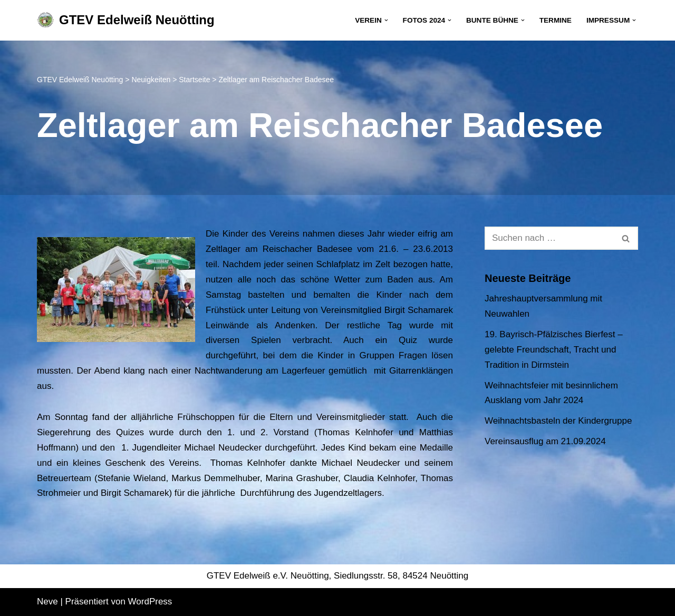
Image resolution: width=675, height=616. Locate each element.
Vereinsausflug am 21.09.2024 (545, 441)
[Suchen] (549, 238)
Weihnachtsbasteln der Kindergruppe (558, 421)
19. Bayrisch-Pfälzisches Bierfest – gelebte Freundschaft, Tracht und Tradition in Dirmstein (554, 350)
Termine (556, 20)
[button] (386, 20)
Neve (47, 602)
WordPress (150, 602)
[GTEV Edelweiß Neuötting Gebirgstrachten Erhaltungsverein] (126, 20)
